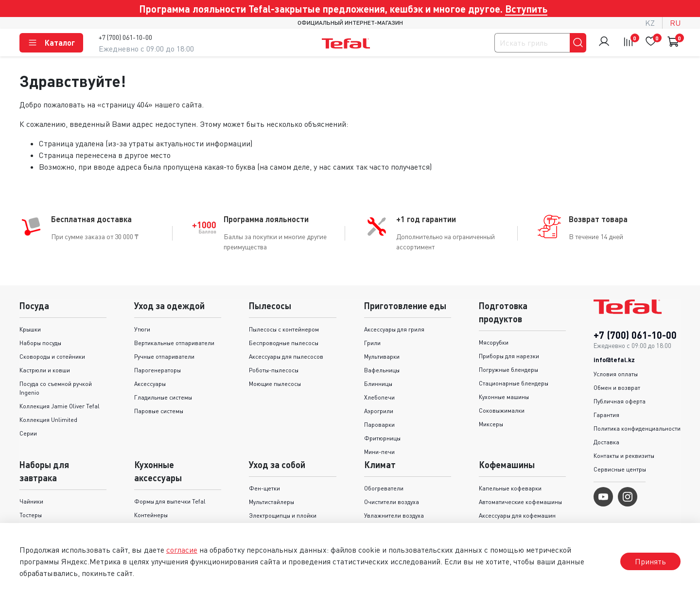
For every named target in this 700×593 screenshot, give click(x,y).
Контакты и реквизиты (624, 456)
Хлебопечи (379, 397)
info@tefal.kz (614, 360)
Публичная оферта (620, 401)
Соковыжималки (502, 410)
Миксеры (491, 424)
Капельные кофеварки (510, 488)
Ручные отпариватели (164, 357)
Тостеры (31, 515)
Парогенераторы (157, 370)
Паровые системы (159, 411)
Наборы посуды (40, 343)
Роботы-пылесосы (274, 370)
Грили (372, 343)
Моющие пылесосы (275, 384)
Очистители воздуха (392, 502)
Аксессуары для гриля (394, 329)
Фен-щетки (264, 488)
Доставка (606, 442)
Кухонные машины (504, 397)
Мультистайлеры (271, 502)
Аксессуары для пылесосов (286, 357)
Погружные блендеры (508, 370)
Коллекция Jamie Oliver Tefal (60, 406)
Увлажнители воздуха (394, 515)
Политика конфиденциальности (637, 428)
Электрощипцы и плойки (283, 515)
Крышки (30, 329)
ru (675, 23)
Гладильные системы (163, 397)
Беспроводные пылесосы (284, 343)
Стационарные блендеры (514, 383)
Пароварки (379, 425)
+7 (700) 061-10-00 (125, 37)
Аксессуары (150, 384)
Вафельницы (382, 370)
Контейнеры (151, 515)
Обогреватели (384, 488)
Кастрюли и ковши (45, 370)
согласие (182, 550)
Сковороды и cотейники (52, 357)
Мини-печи (379, 452)
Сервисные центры (620, 469)
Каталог (51, 43)
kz (650, 23)
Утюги (142, 329)
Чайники (31, 501)
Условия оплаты (616, 374)
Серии (28, 433)
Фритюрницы (382, 438)
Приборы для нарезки (509, 356)
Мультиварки (382, 357)
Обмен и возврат (617, 388)
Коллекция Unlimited (48, 420)
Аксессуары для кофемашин (517, 515)
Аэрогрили (379, 411)
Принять (650, 561)
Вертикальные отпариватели (174, 343)
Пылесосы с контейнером (284, 329)
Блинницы (378, 384)
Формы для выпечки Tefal (170, 501)
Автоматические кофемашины (520, 502)
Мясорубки (494, 342)
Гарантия (606, 415)
